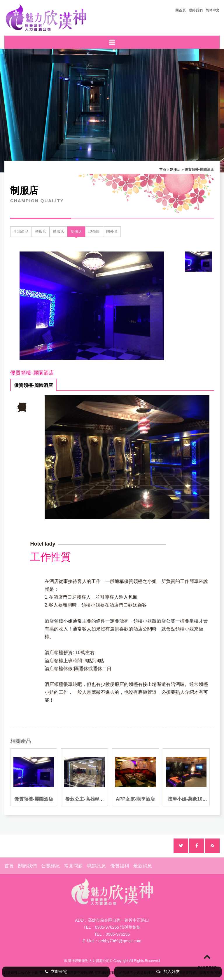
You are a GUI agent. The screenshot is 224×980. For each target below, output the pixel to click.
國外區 (112, 232)
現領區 (94, 232)
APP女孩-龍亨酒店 (135, 799)
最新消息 (143, 866)
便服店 (41, 232)
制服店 (175, 170)
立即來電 (56, 972)
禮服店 (58, 232)
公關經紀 (50, 866)
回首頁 (181, 10)
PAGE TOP (207, 961)
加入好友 (168, 972)
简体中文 (213, 10)
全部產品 (21, 232)
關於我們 (27, 866)
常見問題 (73, 866)
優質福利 (120, 866)
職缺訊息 (97, 866)
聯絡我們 (196, 10)
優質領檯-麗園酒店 (33, 385)
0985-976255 (118, 934)
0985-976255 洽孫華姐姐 (118, 927)
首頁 (163, 170)
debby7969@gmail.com (120, 941)
